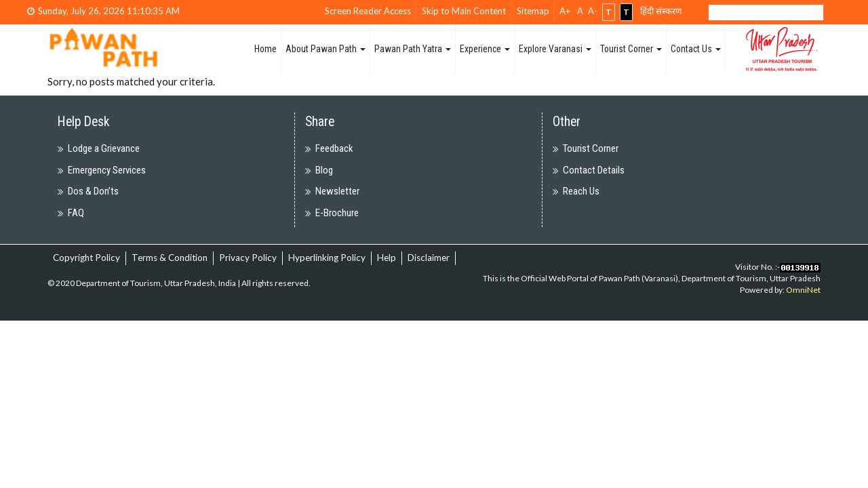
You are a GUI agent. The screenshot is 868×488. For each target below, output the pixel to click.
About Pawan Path (325, 49)
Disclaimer (429, 258)
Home (265, 49)
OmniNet (803, 290)
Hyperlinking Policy (327, 258)
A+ (565, 11)
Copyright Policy (86, 258)
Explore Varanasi (555, 49)
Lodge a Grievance (104, 148)
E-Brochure (337, 213)
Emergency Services (107, 170)
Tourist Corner (631, 49)
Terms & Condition (170, 258)
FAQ (76, 213)
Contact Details (594, 170)
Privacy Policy (248, 258)
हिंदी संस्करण (661, 11)
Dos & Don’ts (93, 191)
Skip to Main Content (464, 11)
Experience (485, 49)
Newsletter (337, 191)
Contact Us (696, 49)
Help (387, 258)
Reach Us (581, 191)
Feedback (334, 148)
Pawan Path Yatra (413, 49)
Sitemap (533, 11)
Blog (324, 170)
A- (593, 11)
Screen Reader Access (368, 11)
